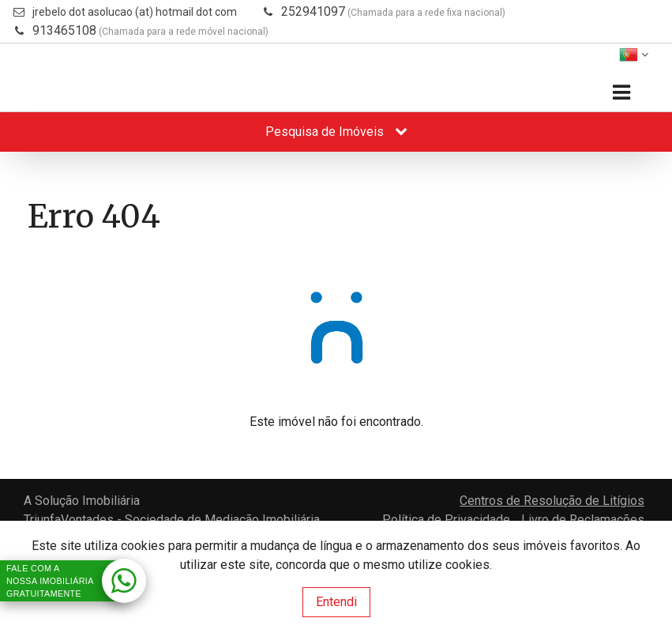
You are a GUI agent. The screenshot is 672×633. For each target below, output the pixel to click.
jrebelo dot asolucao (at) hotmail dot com (135, 12)
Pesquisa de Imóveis (336, 132)
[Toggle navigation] (621, 93)
